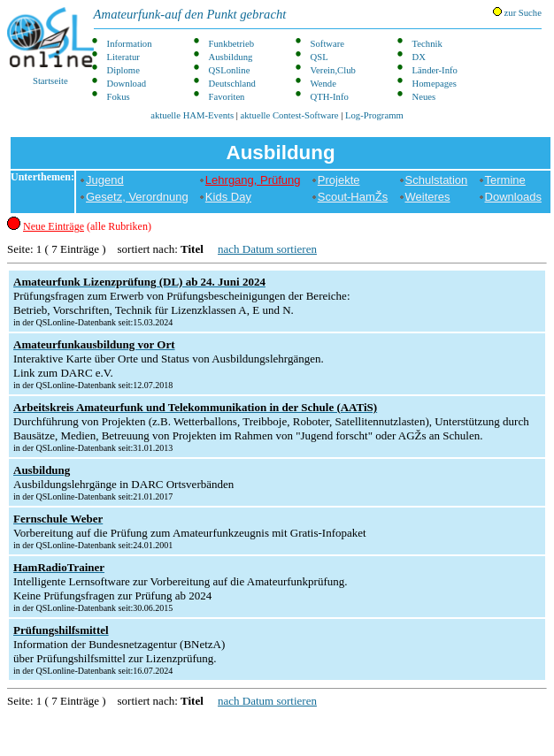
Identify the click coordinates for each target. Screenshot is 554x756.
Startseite (50, 46)
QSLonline (230, 70)
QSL (319, 57)
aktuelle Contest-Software (290, 115)
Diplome (123, 70)
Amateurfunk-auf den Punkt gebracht (190, 14)
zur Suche (517, 12)
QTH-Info (330, 97)
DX (419, 57)
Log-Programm (374, 115)
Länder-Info (435, 70)
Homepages (435, 84)
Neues (424, 97)
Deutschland (232, 84)
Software (327, 44)
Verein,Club (333, 70)
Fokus (119, 97)
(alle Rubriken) (87, 226)
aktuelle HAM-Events (192, 115)
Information (130, 44)
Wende (323, 84)
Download (127, 84)
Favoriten (227, 97)
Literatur (123, 57)
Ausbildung (231, 57)
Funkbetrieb (232, 44)
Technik (427, 44)
